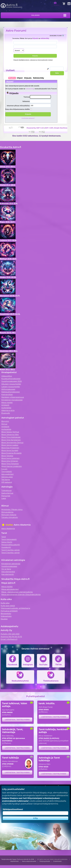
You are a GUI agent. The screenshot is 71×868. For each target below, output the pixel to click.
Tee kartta (6, 480)
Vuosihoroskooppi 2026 (12, 381)
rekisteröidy (45, 38)
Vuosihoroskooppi (9, 566)
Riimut (4, 424)
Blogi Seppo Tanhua (10, 432)
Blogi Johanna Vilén (10, 435)
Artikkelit (5, 405)
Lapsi (4, 498)
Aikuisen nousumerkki (11, 384)
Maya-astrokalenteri (10, 589)
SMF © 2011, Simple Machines (56, 128)
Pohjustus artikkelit (9, 611)
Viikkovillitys (7, 376)
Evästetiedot (58, 861)
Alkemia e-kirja (8, 410)
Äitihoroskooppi (8, 389)
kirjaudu (35, 38)
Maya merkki (7, 403)
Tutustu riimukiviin (10, 517)
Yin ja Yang (6, 569)
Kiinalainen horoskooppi (12, 400)
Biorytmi (5, 421)
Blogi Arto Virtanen (10, 461)
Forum (4, 469)
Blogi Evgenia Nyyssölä (11, 453)
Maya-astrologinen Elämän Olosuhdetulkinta (21, 595)
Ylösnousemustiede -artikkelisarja (15, 608)
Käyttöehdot (15, 861)
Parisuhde (6, 496)
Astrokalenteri (7, 474)
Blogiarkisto (6, 614)
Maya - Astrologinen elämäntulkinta (17, 592)
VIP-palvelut (7, 482)
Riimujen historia (9, 515)
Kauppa (4, 619)
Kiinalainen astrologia (11, 564)
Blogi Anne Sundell (10, 450)
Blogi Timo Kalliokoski (11, 437)
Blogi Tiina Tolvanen (10, 464)
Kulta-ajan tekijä (8, 606)
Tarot (4, 537)
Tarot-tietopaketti (9, 539)
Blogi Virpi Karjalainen (11, 440)
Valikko (36, 15)
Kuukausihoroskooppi (11, 379)
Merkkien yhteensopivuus (13, 397)
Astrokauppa (7, 477)
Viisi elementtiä (8, 572)
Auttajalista (6, 408)
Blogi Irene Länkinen (10, 458)
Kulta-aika (5, 603)
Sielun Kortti (7, 542)
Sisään (57, 4)
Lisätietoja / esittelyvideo (17, 720)
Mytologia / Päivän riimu (12, 509)
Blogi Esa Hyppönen (10, 448)
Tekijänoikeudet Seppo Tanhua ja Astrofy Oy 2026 (18, 859)
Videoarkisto (6, 616)
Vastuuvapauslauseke (29, 861)
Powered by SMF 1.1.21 (35, 128)
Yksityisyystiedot (45, 861)
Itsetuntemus (7, 493)
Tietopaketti (7, 472)
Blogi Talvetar (7, 456)
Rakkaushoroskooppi (11, 392)
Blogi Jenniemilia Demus (12, 443)
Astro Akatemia (8, 528)
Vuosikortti (6, 547)
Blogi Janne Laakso (10, 445)
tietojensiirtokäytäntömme (46, 804)
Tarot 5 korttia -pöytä (10, 550)
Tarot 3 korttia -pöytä (10, 553)
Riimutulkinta (7, 512)
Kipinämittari (7, 394)
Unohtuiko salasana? (28, 118)
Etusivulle (6, 413)
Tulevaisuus (6, 490)
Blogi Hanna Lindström (12, 466)
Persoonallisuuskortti (11, 545)
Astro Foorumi (16, 31)
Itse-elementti (8, 574)
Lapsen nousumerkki (11, 387)
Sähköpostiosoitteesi (13, 809)
